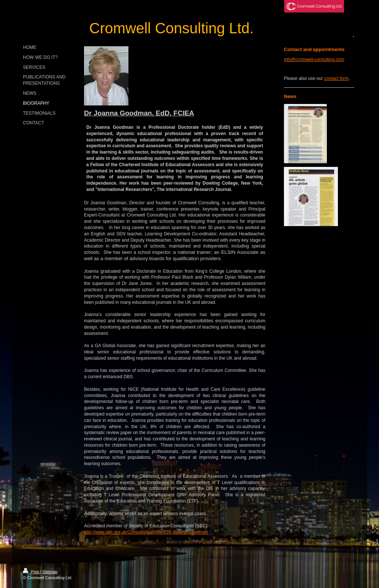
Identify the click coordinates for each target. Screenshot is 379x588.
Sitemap (50, 572)
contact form (336, 78)
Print (32, 572)
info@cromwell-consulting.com (314, 60)
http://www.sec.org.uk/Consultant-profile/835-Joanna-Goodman (146, 532)
